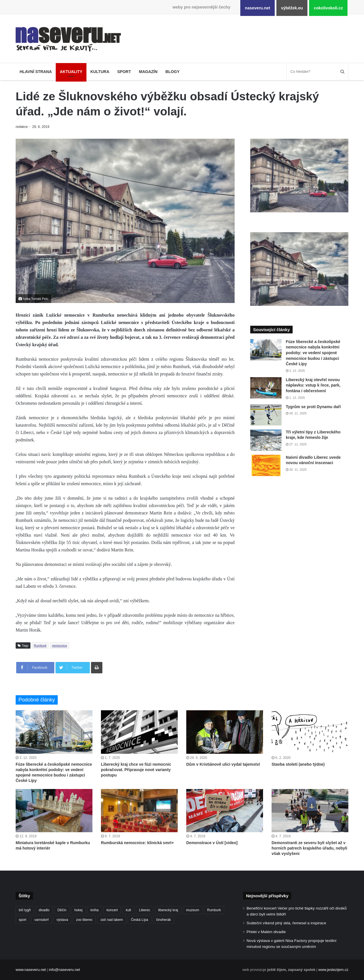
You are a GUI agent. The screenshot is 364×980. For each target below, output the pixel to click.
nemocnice (60, 645)
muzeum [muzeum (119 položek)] (193, 910)
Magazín (148, 72)
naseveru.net (258, 8)
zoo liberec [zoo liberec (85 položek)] (84, 920)
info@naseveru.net (64, 970)
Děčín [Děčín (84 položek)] (62, 910)
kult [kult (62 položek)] (128, 910)
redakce (22, 127)
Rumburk (40, 645)
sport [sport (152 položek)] (23, 920)
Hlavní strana (36, 72)
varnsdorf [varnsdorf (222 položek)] (42, 920)
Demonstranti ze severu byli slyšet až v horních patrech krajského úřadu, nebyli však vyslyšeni (309, 848)
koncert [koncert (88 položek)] (112, 910)
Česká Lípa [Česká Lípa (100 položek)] (139, 920)
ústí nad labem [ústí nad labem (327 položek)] (112, 920)
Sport (124, 72)
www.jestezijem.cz (333, 970)
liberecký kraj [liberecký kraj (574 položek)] (168, 910)
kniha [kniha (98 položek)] (95, 910)
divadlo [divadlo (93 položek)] (44, 910)
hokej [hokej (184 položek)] (78, 910)
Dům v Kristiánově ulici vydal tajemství (223, 764)
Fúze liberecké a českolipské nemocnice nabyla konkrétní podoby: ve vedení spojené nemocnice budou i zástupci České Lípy (313, 353)
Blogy (173, 72)
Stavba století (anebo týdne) (298, 764)
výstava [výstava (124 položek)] (62, 920)
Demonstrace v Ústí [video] (212, 843)
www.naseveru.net (31, 970)
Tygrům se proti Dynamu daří (313, 407)
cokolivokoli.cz (328, 8)
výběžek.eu (292, 8)
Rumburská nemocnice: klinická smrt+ (137, 843)
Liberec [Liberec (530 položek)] (145, 910)
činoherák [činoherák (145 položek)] (164, 920)
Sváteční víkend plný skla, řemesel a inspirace (286, 923)
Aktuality (71, 72)
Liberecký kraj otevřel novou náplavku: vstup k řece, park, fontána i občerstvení (313, 385)
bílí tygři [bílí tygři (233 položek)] (25, 910)
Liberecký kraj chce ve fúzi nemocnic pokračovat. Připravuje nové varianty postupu (136, 770)
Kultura (100, 72)
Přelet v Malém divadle (266, 932)
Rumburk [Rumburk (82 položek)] (214, 910)
